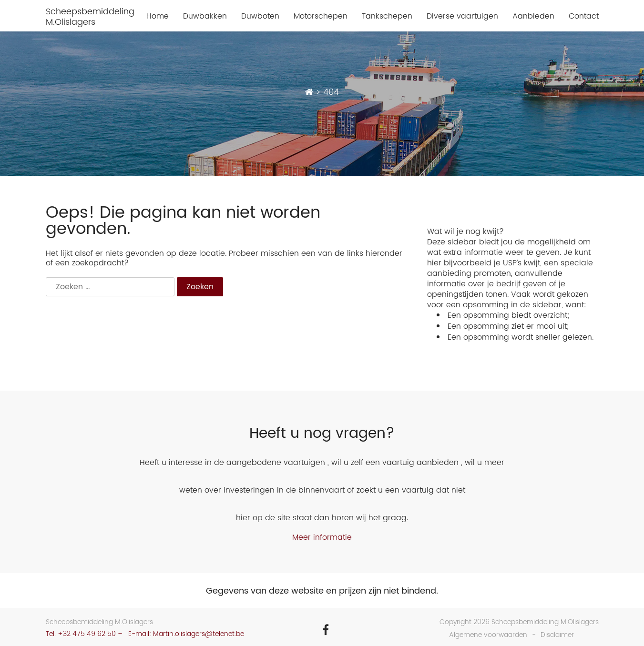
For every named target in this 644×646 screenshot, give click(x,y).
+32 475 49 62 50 (87, 634)
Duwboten (260, 16)
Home (158, 16)
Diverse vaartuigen (462, 16)
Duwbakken (205, 16)
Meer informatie (322, 537)
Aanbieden (533, 16)
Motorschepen (321, 16)
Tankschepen (387, 16)
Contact (584, 16)
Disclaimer (557, 635)
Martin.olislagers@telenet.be (199, 634)
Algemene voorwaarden (488, 635)
